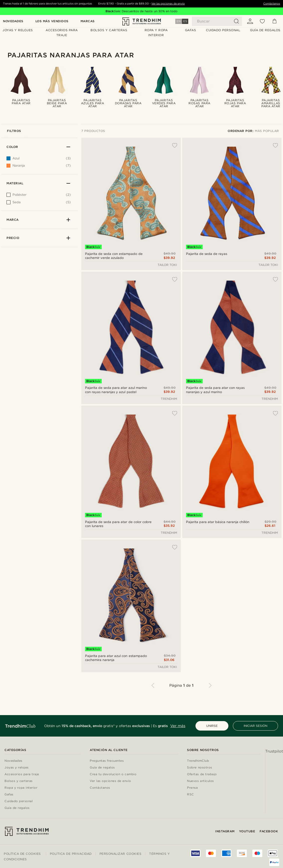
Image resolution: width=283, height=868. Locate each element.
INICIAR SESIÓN (255, 726)
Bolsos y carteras (19, 781)
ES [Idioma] (185, 21)
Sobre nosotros (199, 768)
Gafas (9, 795)
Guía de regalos (17, 808)
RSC (190, 795)
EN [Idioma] (179, 21)
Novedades (13, 21)
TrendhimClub (198, 761)
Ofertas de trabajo (202, 774)
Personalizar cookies (120, 854)
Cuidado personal (19, 801)
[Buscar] (217, 21)
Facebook (269, 831)
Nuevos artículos (200, 781)
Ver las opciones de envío (168, 4)
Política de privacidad (71, 854)
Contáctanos (272, 4)
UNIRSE (212, 726)
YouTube (247, 831)
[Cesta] (275, 21)
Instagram (225, 831)
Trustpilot (274, 751)
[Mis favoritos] (262, 21)
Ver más (178, 726)
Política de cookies (22, 854)
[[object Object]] (39, 196)
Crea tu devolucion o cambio (113, 774)
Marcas (88, 21)
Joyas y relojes (17, 768)
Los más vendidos (52, 21)
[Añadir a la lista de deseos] (172, 145)
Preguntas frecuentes (107, 761)
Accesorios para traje (22, 774)
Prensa (192, 788)
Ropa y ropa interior (21, 788)
